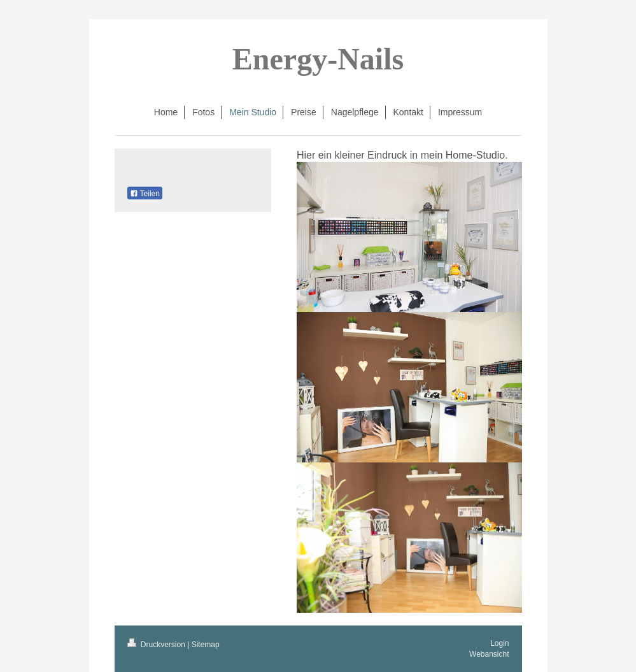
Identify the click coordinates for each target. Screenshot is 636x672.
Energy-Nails (318, 59)
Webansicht (489, 654)
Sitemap (206, 645)
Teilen (145, 194)
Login (499, 643)
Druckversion (158, 645)
